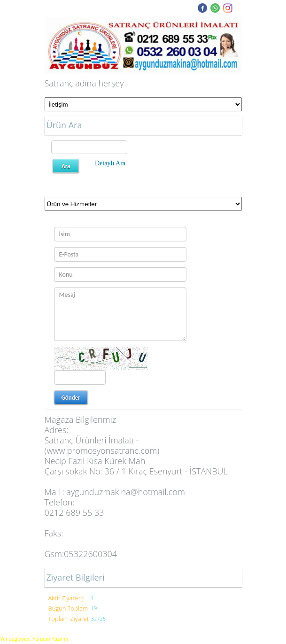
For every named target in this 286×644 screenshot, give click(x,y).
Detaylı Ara (110, 163)
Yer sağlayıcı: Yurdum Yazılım (34, 639)
